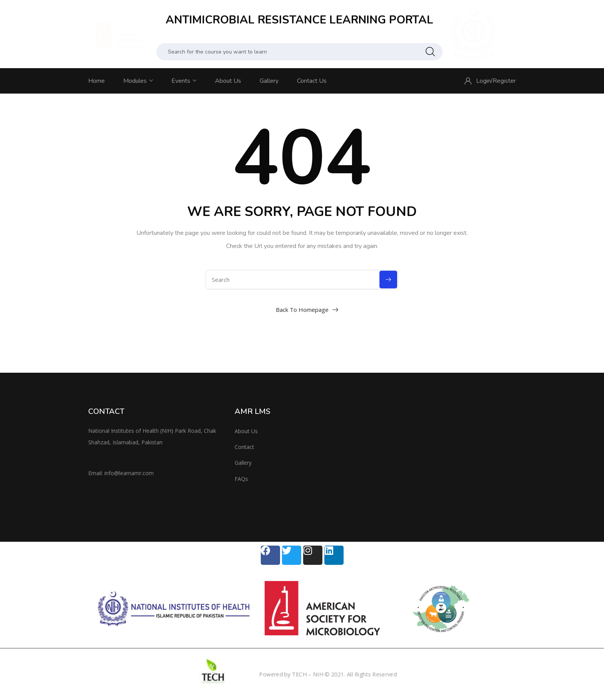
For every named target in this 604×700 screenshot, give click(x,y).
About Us (228, 81)
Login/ (484, 81)
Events (184, 81)
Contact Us (312, 81)
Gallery (269, 81)
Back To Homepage (302, 310)
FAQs (241, 479)
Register (504, 81)
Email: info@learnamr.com (121, 473)
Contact (244, 447)
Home (96, 81)
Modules (138, 81)
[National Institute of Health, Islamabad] (448, 453)
